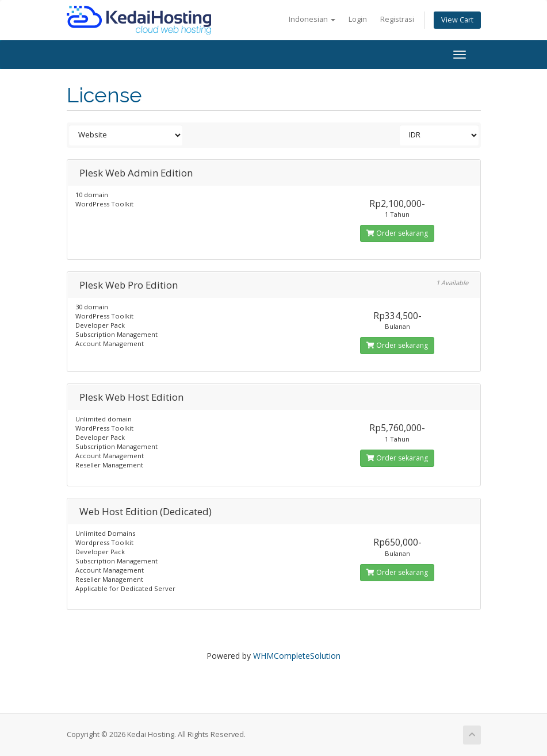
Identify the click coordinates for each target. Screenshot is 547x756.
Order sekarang (397, 233)
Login (358, 19)
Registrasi (397, 19)
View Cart (457, 20)
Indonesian (312, 19)
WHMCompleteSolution (297, 656)
